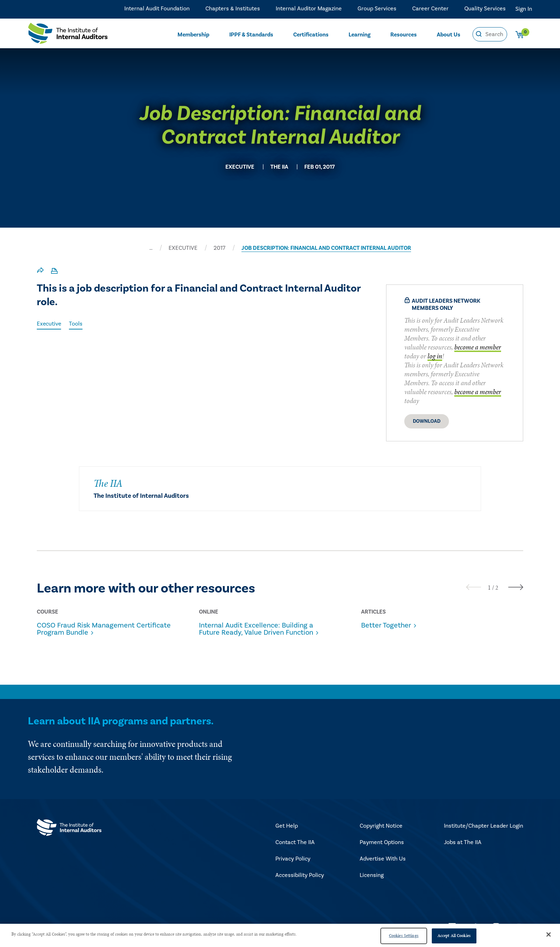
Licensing (372, 875)
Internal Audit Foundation (157, 9)
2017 (219, 248)
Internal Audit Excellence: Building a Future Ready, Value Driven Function (256, 629)
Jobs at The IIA (463, 842)
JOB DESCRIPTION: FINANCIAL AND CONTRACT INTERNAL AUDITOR (326, 248)
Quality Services (485, 9)
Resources (404, 34)
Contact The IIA (295, 842)
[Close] (549, 934)
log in (435, 356)
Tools (76, 324)
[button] (489, 587)
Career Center (430, 9)
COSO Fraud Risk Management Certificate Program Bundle (104, 629)
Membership (193, 34)
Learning (360, 34)
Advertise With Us (383, 859)
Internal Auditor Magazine (309, 9)
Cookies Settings (404, 936)
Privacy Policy (293, 859)
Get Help (287, 826)
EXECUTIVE (183, 248)
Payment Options (382, 842)
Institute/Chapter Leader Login (484, 826)
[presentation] (474, 587)
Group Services (377, 9)
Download (427, 421)
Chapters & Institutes (233, 9)
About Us (449, 34)
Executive (49, 324)
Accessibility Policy (300, 875)
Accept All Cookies (454, 936)
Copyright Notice (381, 826)
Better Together (386, 625)
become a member (478, 347)
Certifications (311, 34)
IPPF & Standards (252, 34)
